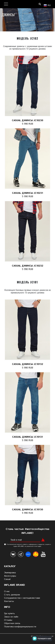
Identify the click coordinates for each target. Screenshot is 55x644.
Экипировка (10, 573)
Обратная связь (12, 623)
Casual (7, 579)
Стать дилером (12, 595)
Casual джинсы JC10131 (27, 437)
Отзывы (8, 620)
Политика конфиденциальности (20, 627)
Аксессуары (10, 576)
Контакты (9, 601)
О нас (7, 591)
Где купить (9, 614)
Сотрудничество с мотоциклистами (22, 598)
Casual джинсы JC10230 (27, 120)
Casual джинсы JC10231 (27, 193)
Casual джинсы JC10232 (27, 266)
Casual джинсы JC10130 (27, 510)
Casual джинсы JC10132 (27, 364)
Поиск (40, 4)
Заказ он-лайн (11, 617)
